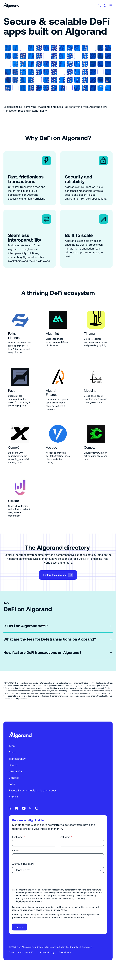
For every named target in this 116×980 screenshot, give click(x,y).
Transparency (18, 767)
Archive (14, 805)
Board (13, 761)
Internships (16, 780)
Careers (14, 773)
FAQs (12, 793)
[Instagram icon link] (37, 817)
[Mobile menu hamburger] (111, 5)
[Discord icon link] (17, 817)
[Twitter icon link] (11, 817)
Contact (14, 786)
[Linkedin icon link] (31, 817)
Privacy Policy (60, 918)
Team (13, 754)
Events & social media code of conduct (33, 799)
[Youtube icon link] (24, 817)
